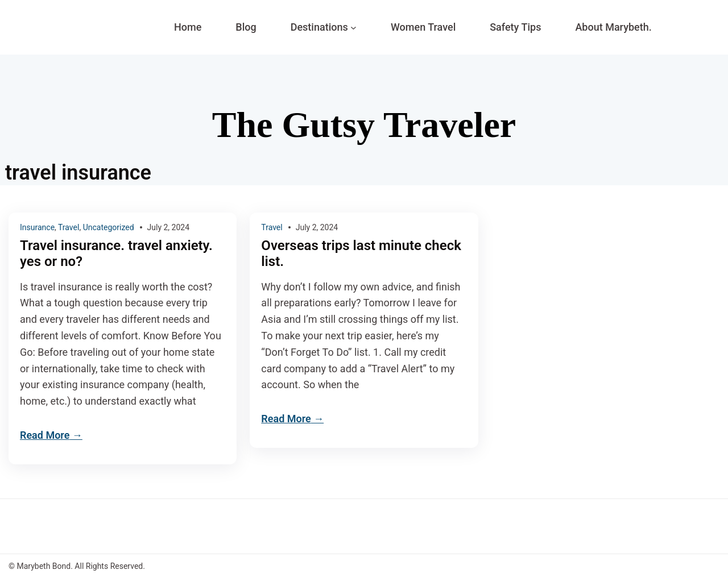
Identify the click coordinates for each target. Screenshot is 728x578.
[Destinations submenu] (353, 28)
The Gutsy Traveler (364, 125)
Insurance (37, 227)
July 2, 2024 (169, 227)
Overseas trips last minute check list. (361, 254)
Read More (45, 435)
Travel (69, 227)
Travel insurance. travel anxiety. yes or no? (116, 254)
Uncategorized (109, 227)
